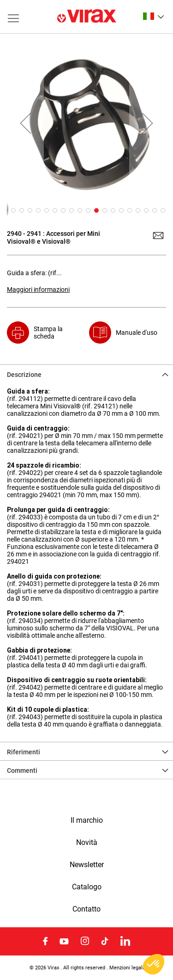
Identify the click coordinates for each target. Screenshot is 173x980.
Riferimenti (24, 752)
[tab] (86, 374)
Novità (87, 843)
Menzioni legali (127, 968)
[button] (153, 16)
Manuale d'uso (137, 333)
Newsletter (87, 865)
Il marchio (87, 820)
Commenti (22, 770)
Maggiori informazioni (38, 290)
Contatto (86, 909)
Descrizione (24, 375)
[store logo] (87, 17)
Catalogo (87, 887)
